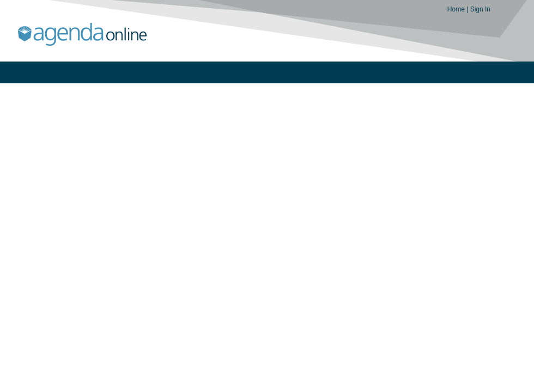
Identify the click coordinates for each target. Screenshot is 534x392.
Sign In (480, 9)
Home (457, 9)
